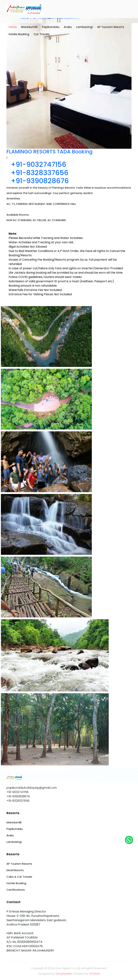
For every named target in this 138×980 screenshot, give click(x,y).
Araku (68, 27)
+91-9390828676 (40, 181)
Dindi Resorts (15, 870)
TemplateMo (64, 974)
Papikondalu (51, 27)
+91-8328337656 (40, 173)
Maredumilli (29, 27)
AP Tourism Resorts (111, 27)
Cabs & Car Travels (19, 877)
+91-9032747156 (39, 164)
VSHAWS (95, 974)
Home (13, 27)
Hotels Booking (19, 34)
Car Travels (42, 34)
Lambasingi (85, 27)
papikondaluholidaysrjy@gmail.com (32, 788)
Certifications (16, 890)
